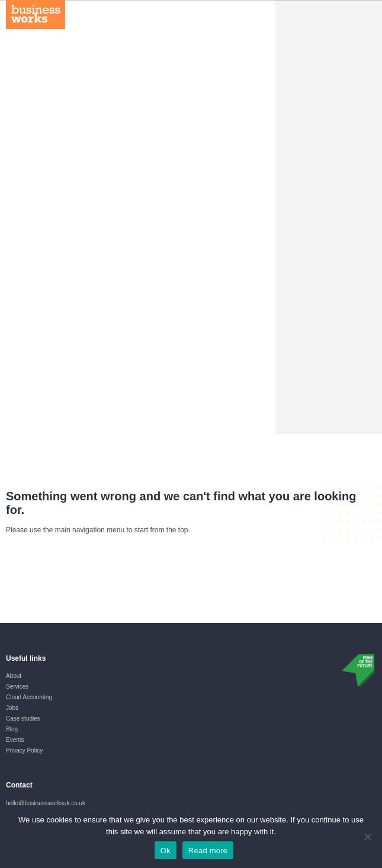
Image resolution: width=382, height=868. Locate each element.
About (14, 676)
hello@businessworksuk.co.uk (46, 803)
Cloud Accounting (29, 697)
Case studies (23, 718)
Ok (166, 851)
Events (15, 740)
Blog (12, 729)
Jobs (12, 708)
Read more (208, 851)
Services (17, 687)
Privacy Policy (24, 750)
